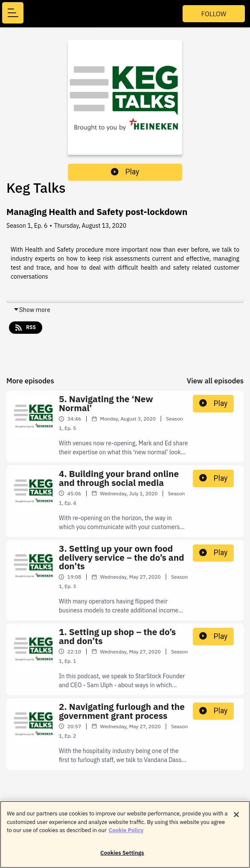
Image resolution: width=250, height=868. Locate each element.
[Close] (236, 817)
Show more (32, 310)
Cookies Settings (122, 855)
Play (125, 172)
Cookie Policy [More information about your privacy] (126, 832)
